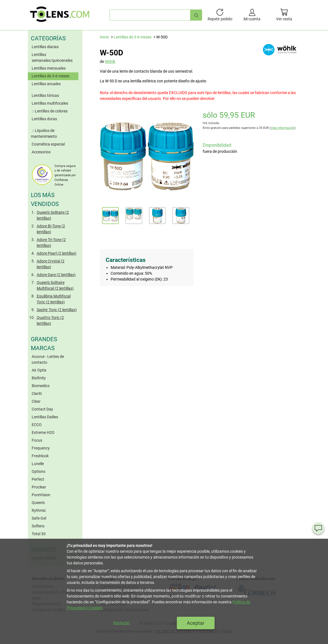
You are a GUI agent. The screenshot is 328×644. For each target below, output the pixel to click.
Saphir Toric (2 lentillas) (57, 310)
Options (38, 471)
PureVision (41, 495)
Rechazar (122, 623)
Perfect (38, 479)
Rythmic (39, 510)
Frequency (41, 448)
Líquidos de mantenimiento (44, 133)
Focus (37, 440)
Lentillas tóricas (45, 95)
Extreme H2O (43, 432)
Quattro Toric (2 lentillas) (50, 320)
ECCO (37, 425)
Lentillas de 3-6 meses (51, 76)
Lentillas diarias (45, 47)
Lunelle (38, 464)
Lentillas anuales (46, 84)
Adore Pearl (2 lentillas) (57, 253)
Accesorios (41, 152)
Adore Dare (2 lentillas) (56, 275)
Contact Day (42, 409)
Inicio (104, 37)
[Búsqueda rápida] (196, 15)
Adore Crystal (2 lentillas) (51, 264)
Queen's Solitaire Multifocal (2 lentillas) (55, 285)
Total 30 (39, 534)
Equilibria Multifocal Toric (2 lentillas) (54, 299)
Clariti (37, 394)
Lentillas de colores (49, 111)
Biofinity (39, 378)
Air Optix (39, 370)
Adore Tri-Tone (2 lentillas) (51, 243)
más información (283, 128)
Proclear (39, 487)
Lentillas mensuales (49, 68)
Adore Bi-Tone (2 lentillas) (51, 229)
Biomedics (41, 386)
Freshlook (40, 456)
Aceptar (196, 623)
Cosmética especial (48, 144)
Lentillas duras (44, 119)
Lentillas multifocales (50, 103)
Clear (36, 401)
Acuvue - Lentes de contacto (48, 359)
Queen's (38, 503)
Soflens (38, 526)
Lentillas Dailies (45, 417)
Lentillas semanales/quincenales (52, 57)
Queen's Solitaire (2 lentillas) (53, 215)
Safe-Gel (39, 518)
